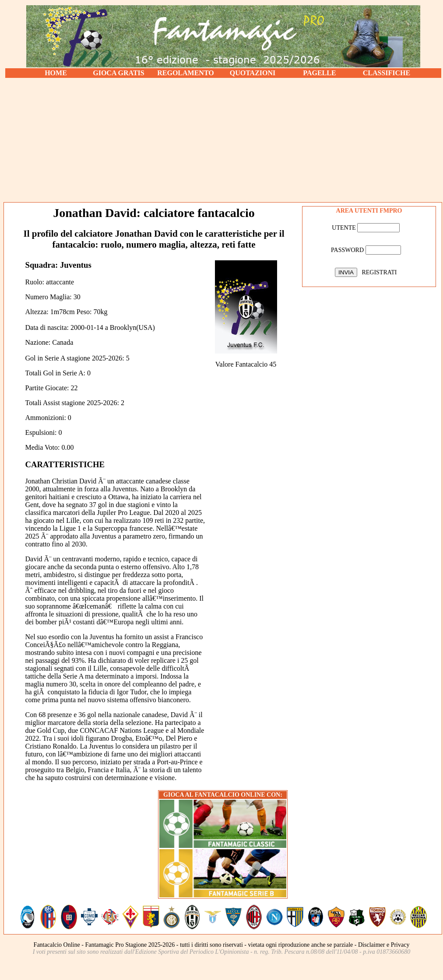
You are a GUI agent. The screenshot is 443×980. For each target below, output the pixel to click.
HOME (56, 73)
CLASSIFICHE (387, 73)
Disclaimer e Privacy (384, 945)
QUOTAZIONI (253, 73)
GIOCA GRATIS (119, 73)
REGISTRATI (379, 272)
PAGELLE (319, 73)
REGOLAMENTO (186, 73)
